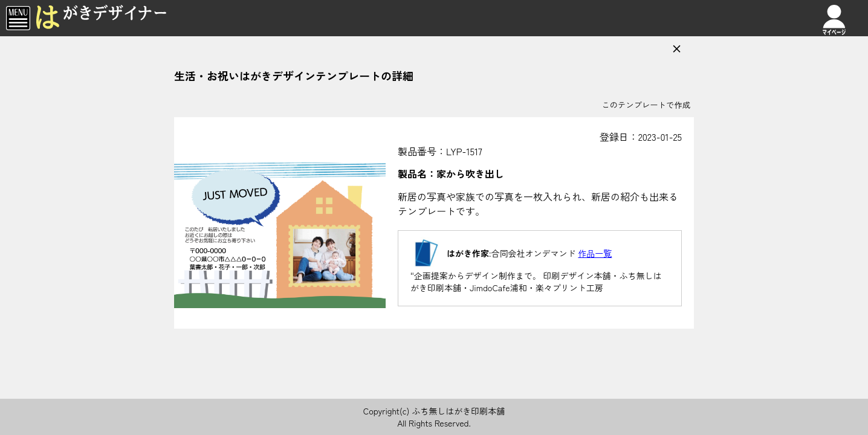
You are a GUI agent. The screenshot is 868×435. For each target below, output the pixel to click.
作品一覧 (595, 253)
